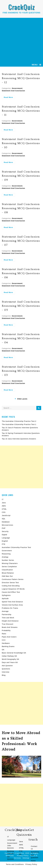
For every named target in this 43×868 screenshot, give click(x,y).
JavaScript (6, 515)
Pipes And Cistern (9, 637)
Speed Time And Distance (12, 602)
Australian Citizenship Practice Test (16, 547)
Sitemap (26, 858)
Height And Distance (10, 621)
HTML (4, 509)
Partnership (7, 614)
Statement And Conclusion (13, 91)
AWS (4, 506)
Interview (6, 672)
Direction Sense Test (10, 583)
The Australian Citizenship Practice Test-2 (19, 421)
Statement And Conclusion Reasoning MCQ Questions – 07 (21, 241)
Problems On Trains (10, 608)
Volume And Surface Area (12, 605)
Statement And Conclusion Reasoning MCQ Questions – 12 (21, 78)
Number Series (8, 560)
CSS (4, 512)
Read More (9, 98)
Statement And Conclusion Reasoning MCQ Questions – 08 (21, 208)
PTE (4, 544)
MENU (35, 65)
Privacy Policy (31, 864)
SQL (4, 519)
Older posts (22, 399)
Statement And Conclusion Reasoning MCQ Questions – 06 (21, 273)
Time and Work (8, 618)
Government (17, 88)
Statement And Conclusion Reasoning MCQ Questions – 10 (21, 143)
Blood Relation (8, 573)
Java (4, 503)
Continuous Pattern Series (13, 579)
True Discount (8, 624)
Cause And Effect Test (11, 592)
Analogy (5, 557)
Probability (6, 630)
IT (3, 499)
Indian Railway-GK (9, 656)
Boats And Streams (10, 627)
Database (6, 522)
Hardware (6, 643)
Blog (4, 675)
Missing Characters (10, 563)
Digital (4, 535)
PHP (4, 528)
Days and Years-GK (10, 662)
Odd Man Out (7, 576)
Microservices (8, 525)
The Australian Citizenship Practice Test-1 (19, 424)
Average (5, 611)
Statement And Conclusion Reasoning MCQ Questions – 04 (21, 338)
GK (3, 650)
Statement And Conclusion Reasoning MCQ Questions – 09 (21, 176)
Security (5, 531)
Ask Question (7, 666)
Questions (6, 669)
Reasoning (6, 554)
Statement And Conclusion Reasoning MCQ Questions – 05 (21, 306)
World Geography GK (11, 659)
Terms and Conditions (15, 864)
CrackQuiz (21, 7)
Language (6, 538)
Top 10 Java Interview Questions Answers (19, 439)
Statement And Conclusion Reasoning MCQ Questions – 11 (21, 111)
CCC (4, 640)
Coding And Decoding (11, 586)
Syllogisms (6, 595)
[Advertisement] (21, 40)
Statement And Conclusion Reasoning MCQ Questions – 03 (21, 371)
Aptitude (5, 599)
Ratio (4, 634)
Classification (7, 570)
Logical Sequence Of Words (13, 589)
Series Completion (9, 567)
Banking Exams (8, 646)
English (5, 541)
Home (33, 861)
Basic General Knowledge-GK (14, 653)
